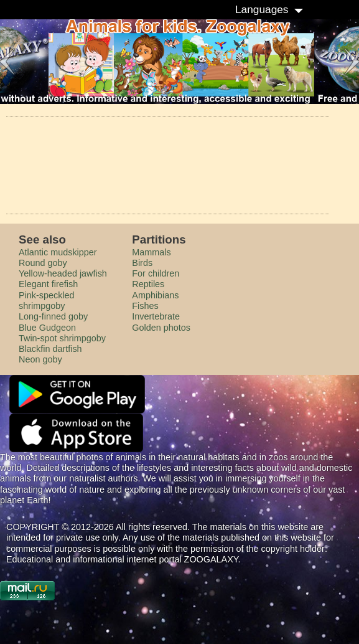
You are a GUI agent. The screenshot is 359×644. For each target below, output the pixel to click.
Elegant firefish (48, 284)
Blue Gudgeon (47, 328)
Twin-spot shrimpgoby (62, 338)
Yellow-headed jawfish (63, 273)
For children (156, 273)
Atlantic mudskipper (58, 252)
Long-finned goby (53, 316)
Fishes (145, 306)
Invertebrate (156, 316)
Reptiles (148, 284)
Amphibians (155, 295)
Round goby (43, 263)
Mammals (151, 252)
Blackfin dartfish (50, 349)
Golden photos (161, 328)
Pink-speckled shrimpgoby (47, 301)
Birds (142, 263)
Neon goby (40, 359)
